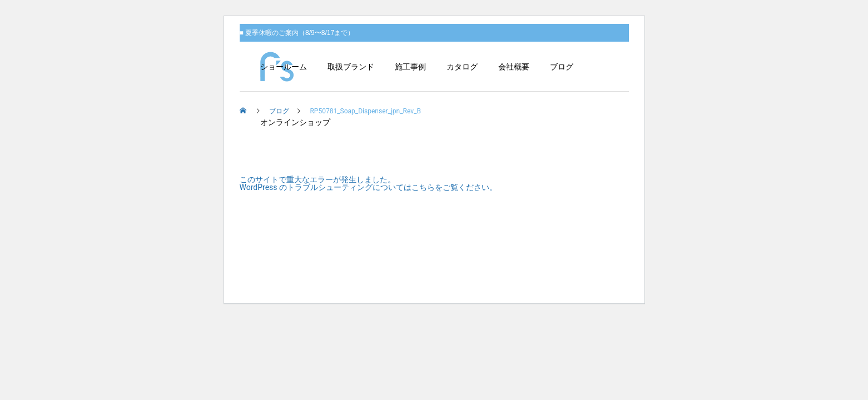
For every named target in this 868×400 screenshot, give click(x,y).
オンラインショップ (295, 122)
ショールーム (284, 67)
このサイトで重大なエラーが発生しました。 (318, 179)
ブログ (562, 67)
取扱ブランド (351, 67)
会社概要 (514, 67)
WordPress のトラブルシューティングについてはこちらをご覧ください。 (369, 187)
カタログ (462, 67)
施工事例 (410, 67)
